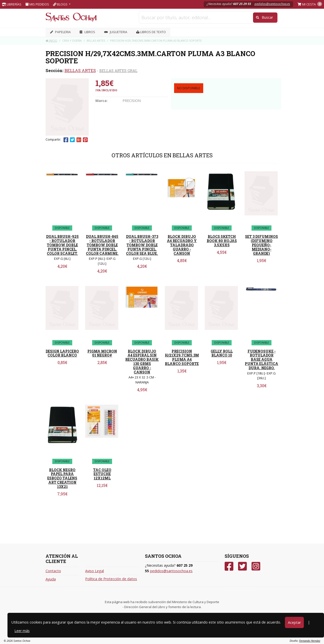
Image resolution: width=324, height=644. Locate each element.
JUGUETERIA (116, 32)
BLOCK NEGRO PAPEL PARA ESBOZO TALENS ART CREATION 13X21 (62, 478)
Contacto (53, 571)
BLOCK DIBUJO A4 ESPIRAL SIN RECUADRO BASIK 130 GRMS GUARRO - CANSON (142, 362)
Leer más (22, 631)
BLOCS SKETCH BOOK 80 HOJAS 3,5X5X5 (222, 241)
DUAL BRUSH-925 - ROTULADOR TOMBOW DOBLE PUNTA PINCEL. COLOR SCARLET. (62, 245)
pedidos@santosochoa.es (272, 4)
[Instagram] (256, 566)
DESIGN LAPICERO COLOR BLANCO (62, 353)
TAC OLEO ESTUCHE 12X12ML (102, 474)
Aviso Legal (95, 571)
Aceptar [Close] (294, 622)
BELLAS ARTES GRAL (118, 71)
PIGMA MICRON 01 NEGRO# (102, 353)
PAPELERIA (60, 32)
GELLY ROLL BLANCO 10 (222, 353)
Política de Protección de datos (111, 579)
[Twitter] (242, 566)
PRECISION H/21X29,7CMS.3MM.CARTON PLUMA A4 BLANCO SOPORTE (192, 357)
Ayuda (51, 579)
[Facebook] (229, 566)
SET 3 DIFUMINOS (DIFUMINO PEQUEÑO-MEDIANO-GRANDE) (261, 245)
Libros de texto (151, 32)
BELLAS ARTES (80, 70)
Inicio (51, 41)
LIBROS (87, 32)
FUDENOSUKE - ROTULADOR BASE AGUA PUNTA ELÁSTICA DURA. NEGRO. (261, 360)
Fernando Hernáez (310, 641)
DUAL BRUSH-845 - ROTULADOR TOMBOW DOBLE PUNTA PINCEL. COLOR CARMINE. (102, 245)
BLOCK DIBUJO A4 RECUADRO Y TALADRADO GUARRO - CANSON (182, 245)
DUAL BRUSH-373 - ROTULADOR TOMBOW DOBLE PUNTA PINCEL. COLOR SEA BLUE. (142, 245)
